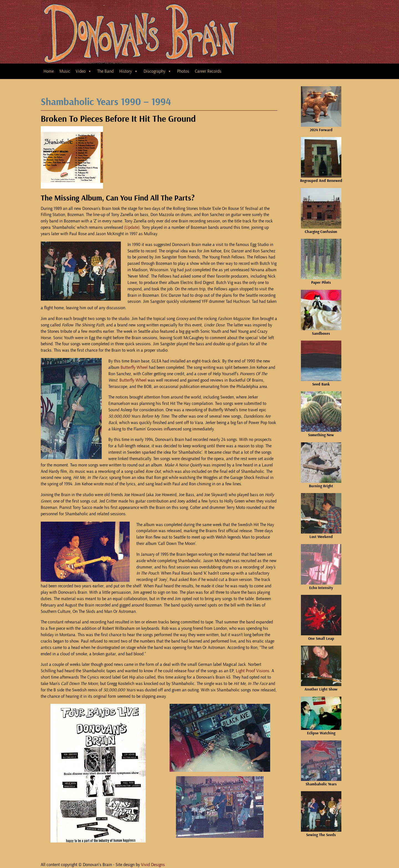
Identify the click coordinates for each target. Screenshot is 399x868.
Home (49, 71)
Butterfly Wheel (134, 367)
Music (65, 71)
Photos (183, 71)
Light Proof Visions (253, 671)
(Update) (132, 227)
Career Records (208, 71)
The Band (105, 71)
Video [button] (84, 71)
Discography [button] (158, 71)
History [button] (129, 71)
